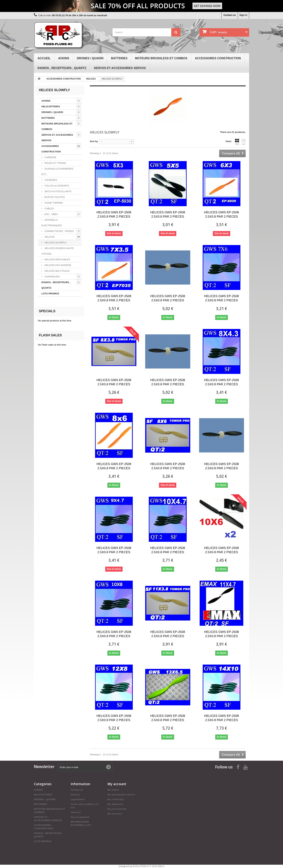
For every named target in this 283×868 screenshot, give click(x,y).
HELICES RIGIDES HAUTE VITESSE (58, 251)
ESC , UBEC (51, 214)
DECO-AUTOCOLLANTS (58, 191)
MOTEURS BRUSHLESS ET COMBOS (161, 58)
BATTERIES (119, 58)
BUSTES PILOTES (54, 197)
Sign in (243, 15)
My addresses (115, 804)
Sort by (94, 141)
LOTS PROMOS (50, 294)
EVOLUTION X (141, 866)
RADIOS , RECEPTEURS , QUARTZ (62, 68)
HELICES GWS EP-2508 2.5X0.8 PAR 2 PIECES (114, 214)
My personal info (117, 809)
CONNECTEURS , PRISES (59, 231)
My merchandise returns (121, 795)
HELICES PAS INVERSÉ (58, 265)
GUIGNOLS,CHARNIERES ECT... (57, 171)
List (243, 142)
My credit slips (116, 799)
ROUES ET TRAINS (55, 163)
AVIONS (64, 58)
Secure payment (80, 817)
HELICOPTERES (51, 106)
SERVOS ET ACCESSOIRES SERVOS (120, 68)
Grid (237, 142)
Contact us (230, 15)
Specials (47, 311)
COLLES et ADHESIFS (56, 186)
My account (117, 784)
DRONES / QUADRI (90, 58)
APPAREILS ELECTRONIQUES (52, 223)
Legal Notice (78, 799)
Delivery (75, 795)
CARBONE (50, 157)
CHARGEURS (52, 277)
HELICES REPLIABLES (57, 259)
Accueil (44, 58)
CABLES (49, 208)
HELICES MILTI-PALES (57, 271)
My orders (113, 790)
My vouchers (115, 814)
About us (76, 812)
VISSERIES (50, 180)
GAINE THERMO (53, 203)
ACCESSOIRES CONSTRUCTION (218, 58)
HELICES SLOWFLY (55, 243)
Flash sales (50, 335)
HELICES (49, 237)
